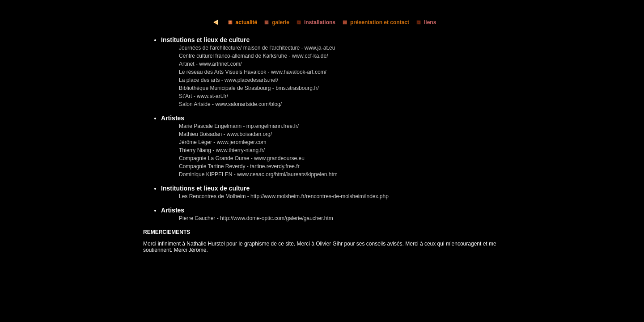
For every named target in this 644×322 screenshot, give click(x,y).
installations (313, 22)
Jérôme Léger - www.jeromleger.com (222, 142)
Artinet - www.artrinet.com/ (210, 64)
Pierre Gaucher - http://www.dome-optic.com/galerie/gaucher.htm (256, 218)
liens (424, 22)
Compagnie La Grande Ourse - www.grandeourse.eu (242, 158)
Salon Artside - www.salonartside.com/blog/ (230, 104)
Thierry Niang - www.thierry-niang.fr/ (222, 150)
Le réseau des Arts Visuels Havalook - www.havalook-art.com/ (253, 72)
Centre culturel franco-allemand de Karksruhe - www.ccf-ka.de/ (253, 56)
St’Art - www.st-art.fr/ (203, 96)
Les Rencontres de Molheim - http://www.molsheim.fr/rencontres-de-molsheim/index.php (284, 196)
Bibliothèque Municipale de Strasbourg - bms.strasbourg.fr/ (249, 88)
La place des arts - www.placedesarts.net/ (229, 80)
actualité (240, 22)
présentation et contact (373, 22)
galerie (274, 22)
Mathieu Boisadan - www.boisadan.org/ (225, 134)
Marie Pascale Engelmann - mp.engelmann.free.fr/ (239, 126)
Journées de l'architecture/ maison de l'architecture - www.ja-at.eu (257, 48)
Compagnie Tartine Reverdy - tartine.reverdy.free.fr (239, 166)
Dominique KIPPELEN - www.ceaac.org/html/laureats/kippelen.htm (258, 174)
